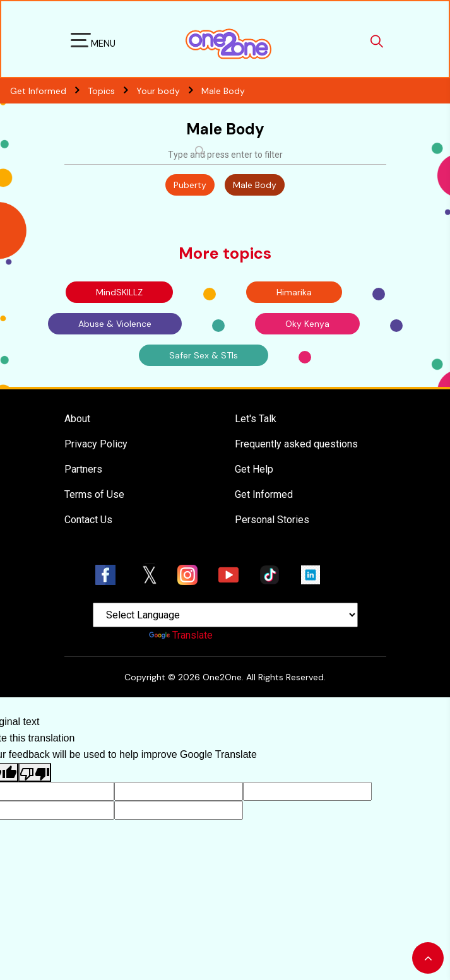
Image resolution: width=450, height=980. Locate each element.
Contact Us (88, 520)
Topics (112, 91)
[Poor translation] (35, 772)
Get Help (254, 469)
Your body (169, 91)
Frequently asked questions (296, 444)
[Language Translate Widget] (225, 615)
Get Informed (264, 494)
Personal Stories (272, 520)
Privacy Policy (96, 444)
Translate (181, 635)
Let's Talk (256, 419)
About (77, 419)
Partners (83, 469)
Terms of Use (94, 494)
